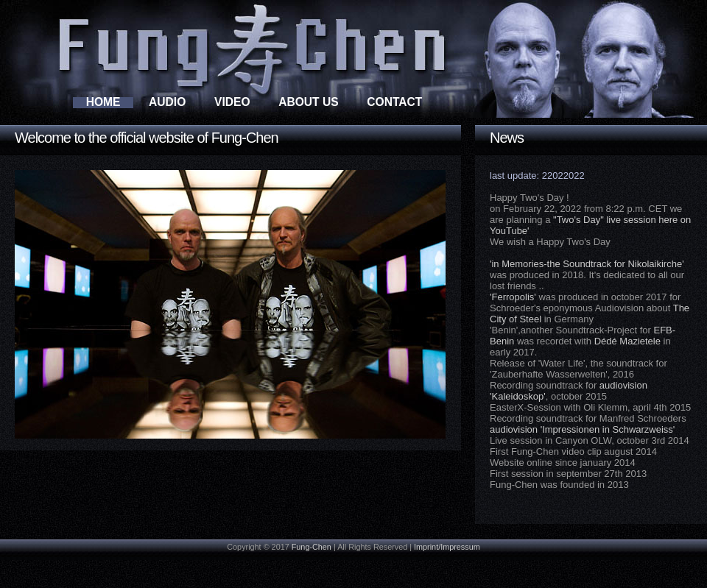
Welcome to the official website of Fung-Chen (147, 138)
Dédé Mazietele (627, 341)
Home (103, 102)
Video (232, 102)
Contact (394, 102)
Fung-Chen (312, 547)
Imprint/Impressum (447, 547)
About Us (308, 102)
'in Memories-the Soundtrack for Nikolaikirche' (587, 264)
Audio (167, 102)
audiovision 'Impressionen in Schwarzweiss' (582, 429)
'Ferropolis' (513, 297)
